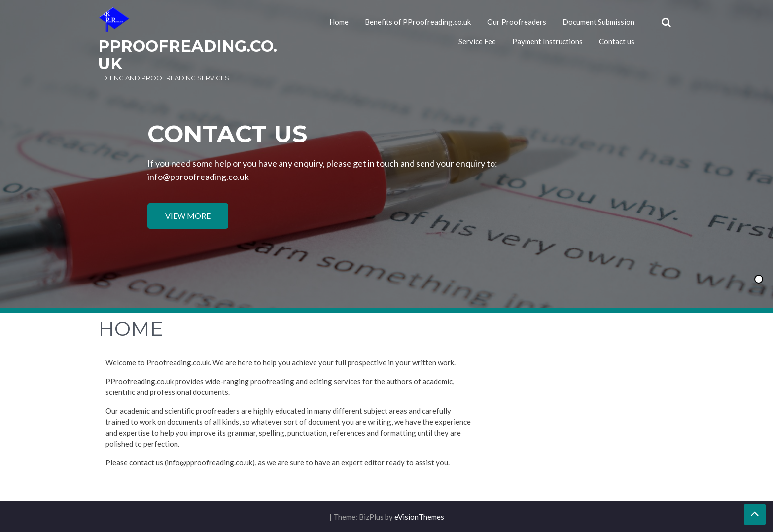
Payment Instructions (547, 41)
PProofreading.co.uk (188, 55)
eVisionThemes (419, 517)
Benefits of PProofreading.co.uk (418, 22)
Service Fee (477, 41)
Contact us (617, 41)
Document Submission (598, 22)
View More (188, 216)
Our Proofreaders (517, 22)
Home (339, 22)
